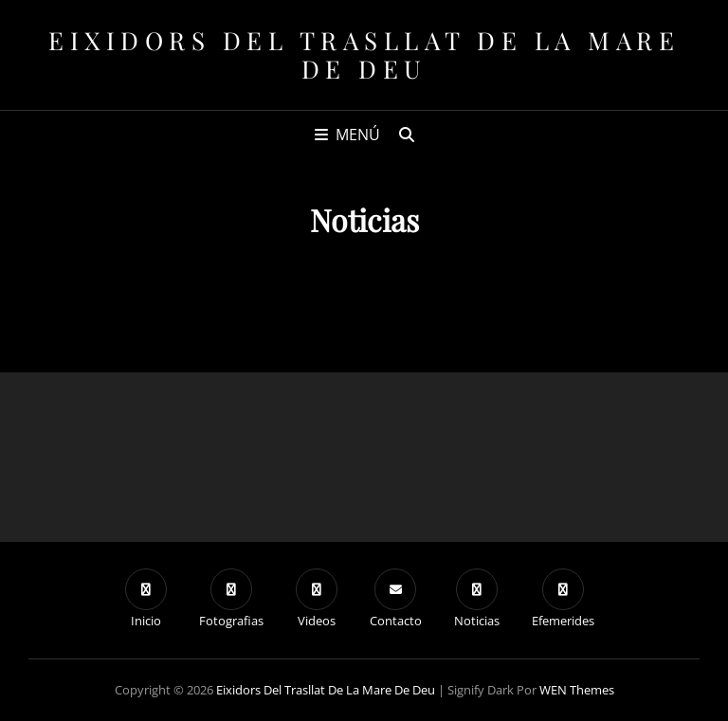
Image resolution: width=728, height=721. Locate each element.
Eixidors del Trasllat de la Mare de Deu (364, 54)
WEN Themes (577, 690)
